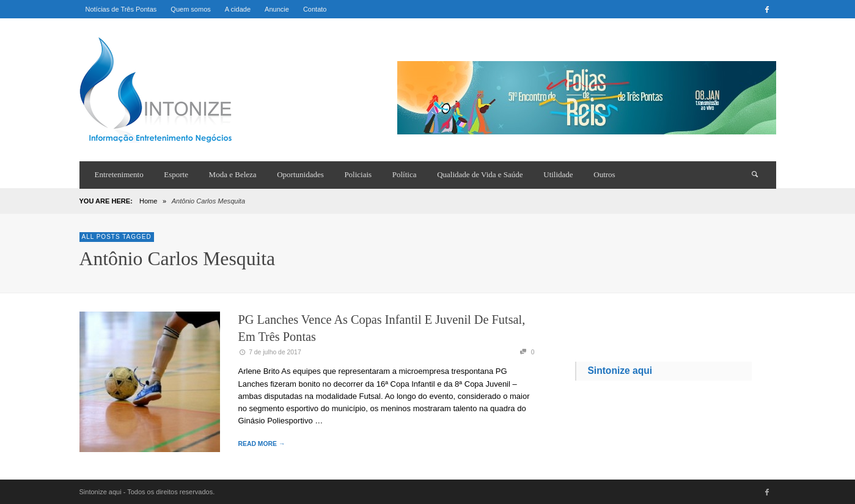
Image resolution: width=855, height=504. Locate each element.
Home (148, 201)
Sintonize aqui (620, 371)
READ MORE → (262, 444)
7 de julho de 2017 (270, 352)
